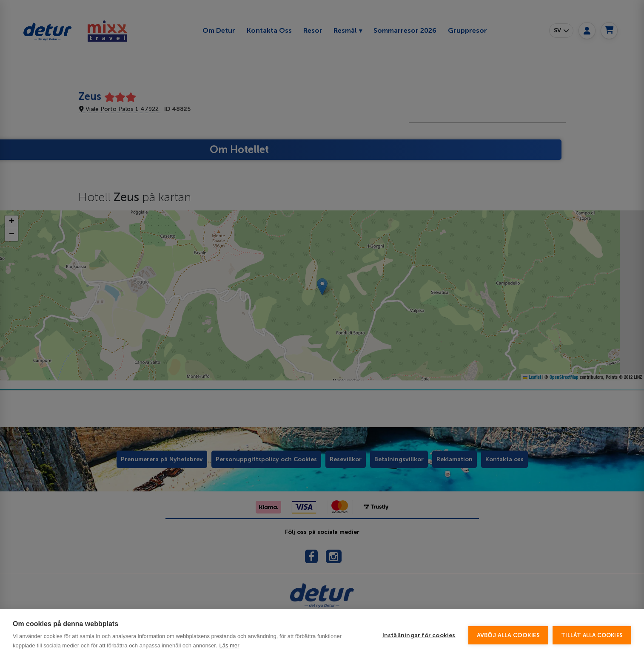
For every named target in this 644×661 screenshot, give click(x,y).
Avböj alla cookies (509, 635)
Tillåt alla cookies (592, 635)
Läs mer (229, 645)
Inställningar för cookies (419, 635)
